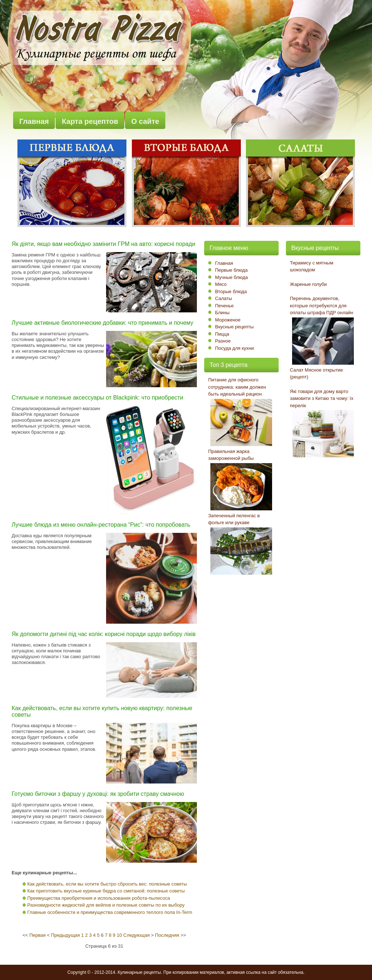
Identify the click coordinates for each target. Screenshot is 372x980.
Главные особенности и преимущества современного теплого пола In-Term (110, 912)
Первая (38, 935)
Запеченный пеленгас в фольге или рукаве (234, 519)
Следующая (136, 935)
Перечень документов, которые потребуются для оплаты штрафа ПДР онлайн (322, 305)
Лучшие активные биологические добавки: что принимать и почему (102, 323)
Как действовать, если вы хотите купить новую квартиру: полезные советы (102, 711)
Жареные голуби (308, 284)
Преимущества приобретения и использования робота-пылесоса (99, 898)
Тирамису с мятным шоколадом (312, 266)
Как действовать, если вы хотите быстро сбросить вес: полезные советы (107, 884)
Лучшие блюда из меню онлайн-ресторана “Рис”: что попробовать (101, 525)
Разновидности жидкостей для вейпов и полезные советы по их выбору (106, 905)
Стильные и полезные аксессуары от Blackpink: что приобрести (97, 398)
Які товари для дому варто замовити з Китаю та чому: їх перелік (322, 398)
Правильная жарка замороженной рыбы (231, 455)
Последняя (167, 935)
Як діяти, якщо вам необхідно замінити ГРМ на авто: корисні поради (103, 244)
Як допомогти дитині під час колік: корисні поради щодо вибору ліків (104, 634)
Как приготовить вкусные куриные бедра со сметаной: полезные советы (106, 891)
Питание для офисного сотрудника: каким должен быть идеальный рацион (237, 387)
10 (119, 935)
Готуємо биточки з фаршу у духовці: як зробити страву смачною (98, 794)
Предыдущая (65, 935)
